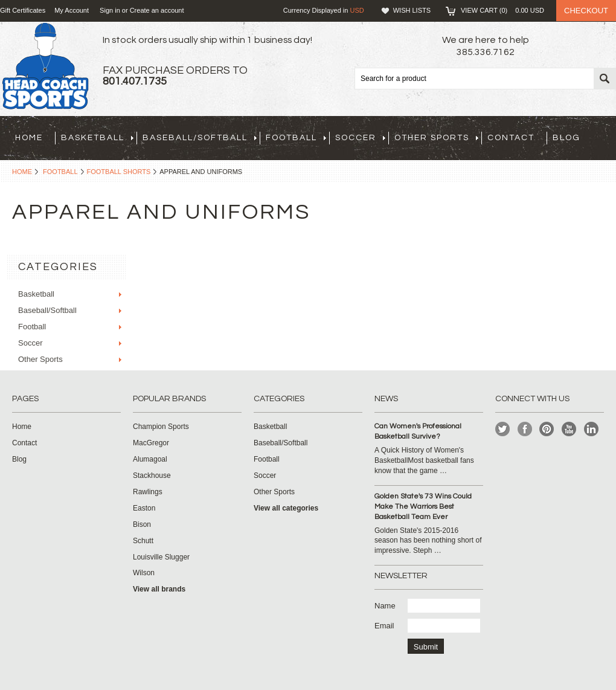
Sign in (110, 10)
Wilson (144, 573)
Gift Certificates (23, 10)
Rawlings (148, 492)
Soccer (360, 138)
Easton (144, 508)
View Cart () (502, 10)
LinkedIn (592, 429)
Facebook (525, 429)
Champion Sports (161, 427)
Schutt (143, 541)
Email (384, 626)
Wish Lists (412, 10)
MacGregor (151, 443)
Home (22, 172)
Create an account (157, 10)
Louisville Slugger (161, 557)
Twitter (503, 429)
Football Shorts (119, 172)
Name (385, 606)
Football (296, 138)
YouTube (569, 429)
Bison (142, 524)
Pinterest (547, 429)
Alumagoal (150, 459)
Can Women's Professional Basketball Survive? (418, 431)
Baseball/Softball (200, 138)
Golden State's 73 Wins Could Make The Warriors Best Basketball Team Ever (423, 507)
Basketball (97, 138)
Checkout (586, 11)
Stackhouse (152, 476)
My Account (72, 10)
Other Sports (436, 138)
